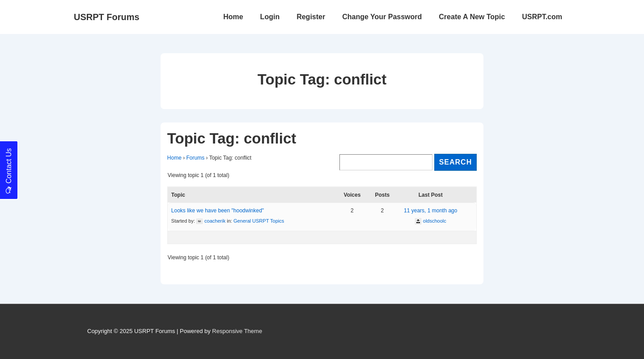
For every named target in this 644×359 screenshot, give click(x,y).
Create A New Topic (472, 17)
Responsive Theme (237, 331)
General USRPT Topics (259, 221)
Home (233, 17)
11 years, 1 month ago (430, 211)
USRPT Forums (107, 17)
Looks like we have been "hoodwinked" (218, 211)
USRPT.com (542, 17)
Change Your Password (382, 17)
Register (311, 17)
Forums (196, 158)
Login (270, 17)
